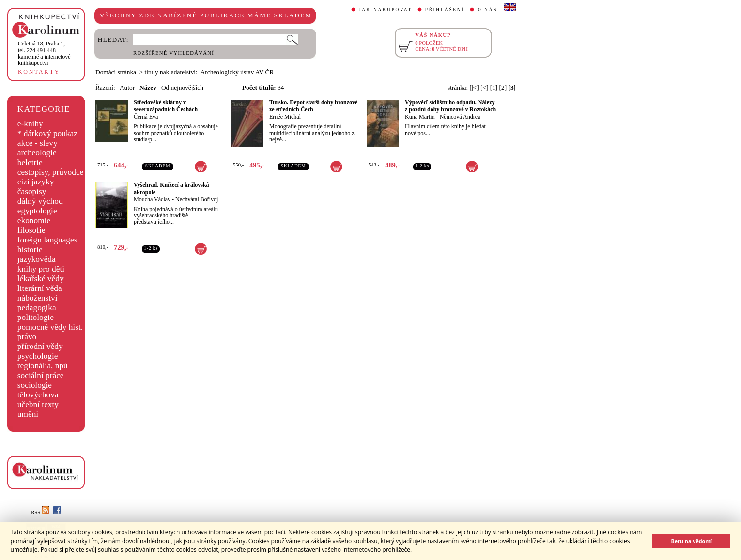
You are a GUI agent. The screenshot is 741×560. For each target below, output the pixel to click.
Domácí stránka (116, 72)
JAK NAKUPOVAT (386, 10)
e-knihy (30, 124)
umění (28, 414)
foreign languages (47, 240)
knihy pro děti (41, 269)
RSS (40, 512)
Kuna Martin (420, 117)
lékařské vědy (41, 279)
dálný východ (40, 201)
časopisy (32, 191)
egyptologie (37, 211)
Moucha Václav (152, 199)
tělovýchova (38, 395)
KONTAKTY (39, 72)
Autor (127, 87)
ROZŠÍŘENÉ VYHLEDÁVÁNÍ (174, 53)
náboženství (38, 298)
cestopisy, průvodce (51, 172)
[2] (503, 87)
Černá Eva (146, 117)
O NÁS (487, 10)
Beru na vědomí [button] (691, 541)
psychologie (38, 356)
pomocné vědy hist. (50, 327)
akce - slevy (38, 143)
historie (30, 250)
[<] (484, 87)
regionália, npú (43, 366)
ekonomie (34, 220)
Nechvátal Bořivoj (197, 199)
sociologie (35, 385)
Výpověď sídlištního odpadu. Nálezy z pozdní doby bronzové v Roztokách (450, 106)
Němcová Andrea (460, 117)
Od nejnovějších (182, 87)
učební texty (38, 404)
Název (148, 87)
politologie (36, 317)
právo (27, 337)
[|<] (474, 87)
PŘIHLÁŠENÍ (445, 10)
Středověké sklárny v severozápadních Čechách (166, 106)
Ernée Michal (285, 117)
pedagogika (37, 308)
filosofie (31, 230)
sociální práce (41, 375)
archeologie (37, 153)
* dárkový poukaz (47, 133)
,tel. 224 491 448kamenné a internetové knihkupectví (44, 53)
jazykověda (37, 259)
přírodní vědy (40, 346)
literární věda (40, 288)
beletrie (30, 162)
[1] (494, 87)
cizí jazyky (36, 182)
